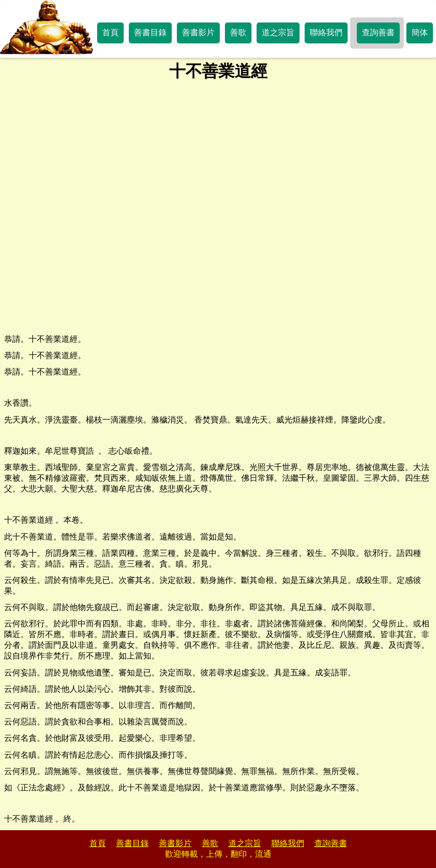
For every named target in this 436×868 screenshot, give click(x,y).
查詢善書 (378, 32)
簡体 (420, 32)
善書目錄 (150, 32)
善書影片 (198, 32)
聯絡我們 (326, 32)
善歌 (238, 32)
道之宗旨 (278, 32)
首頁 (110, 32)
